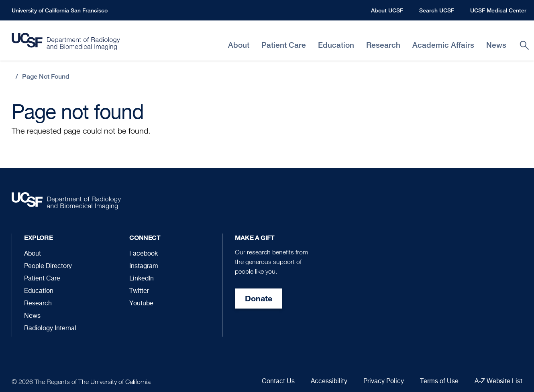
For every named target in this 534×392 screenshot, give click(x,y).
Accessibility (329, 382)
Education (39, 291)
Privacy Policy (384, 382)
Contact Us (278, 382)
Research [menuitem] (383, 45)
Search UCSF (437, 10)
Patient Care (42, 279)
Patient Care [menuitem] (284, 45)
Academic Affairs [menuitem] (443, 45)
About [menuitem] (239, 45)
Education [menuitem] (336, 45)
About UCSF (387, 10)
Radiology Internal (50, 329)
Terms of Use (439, 382)
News (32, 316)
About (33, 254)
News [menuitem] (496, 45)
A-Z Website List (498, 382)
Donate (259, 298)
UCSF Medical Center (498, 10)
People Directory (48, 266)
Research (38, 304)
